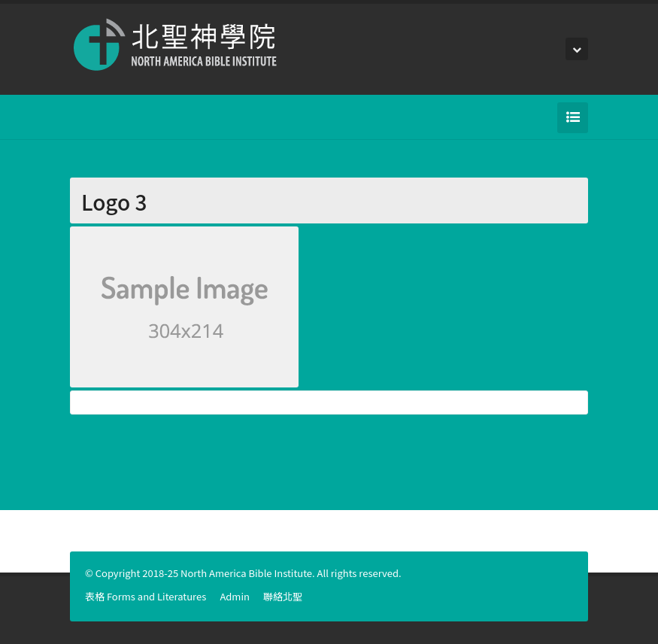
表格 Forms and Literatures (146, 596)
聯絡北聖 (283, 596)
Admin (235, 596)
